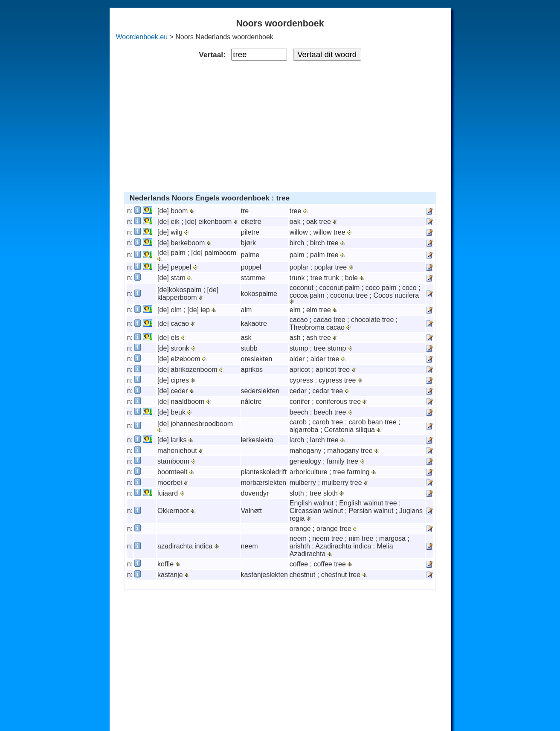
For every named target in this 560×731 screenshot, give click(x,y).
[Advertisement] (280, 125)
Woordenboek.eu (142, 37)
